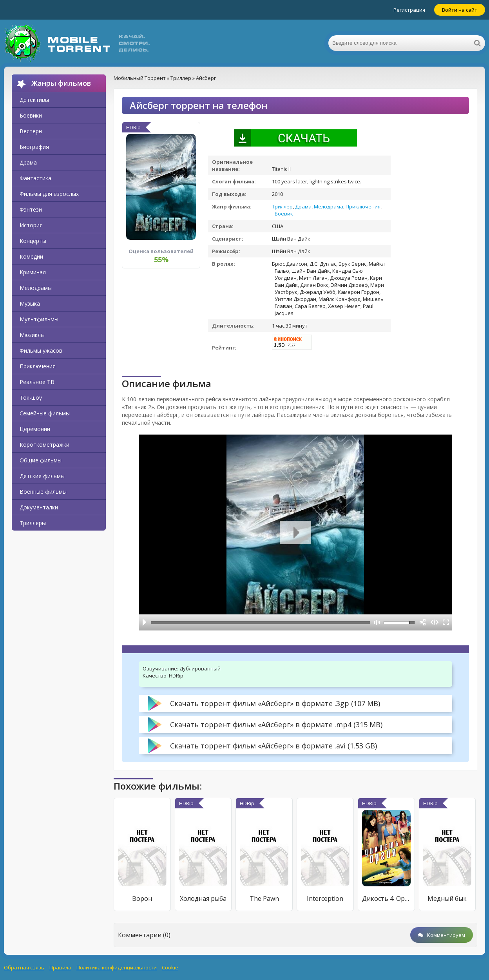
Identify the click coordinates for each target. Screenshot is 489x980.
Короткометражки (44, 445)
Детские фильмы (42, 476)
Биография (34, 147)
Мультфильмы (39, 319)
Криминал (33, 272)
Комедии (31, 256)
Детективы (34, 100)
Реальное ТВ (37, 382)
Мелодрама (329, 207)
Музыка (30, 303)
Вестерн (31, 131)
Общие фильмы (41, 460)
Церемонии (35, 429)
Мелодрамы (36, 288)
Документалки (39, 507)
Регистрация (409, 10)
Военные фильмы (43, 492)
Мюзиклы (32, 335)
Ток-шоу (31, 398)
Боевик (284, 214)
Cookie (170, 967)
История (31, 225)
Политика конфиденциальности (117, 967)
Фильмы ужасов (41, 351)
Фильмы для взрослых (49, 194)
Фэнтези (31, 209)
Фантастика (35, 178)
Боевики (31, 115)
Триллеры (33, 523)
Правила (60, 967)
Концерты (33, 241)
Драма (28, 162)
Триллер (282, 207)
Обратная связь (24, 967)
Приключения (38, 366)
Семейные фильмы (45, 413)
